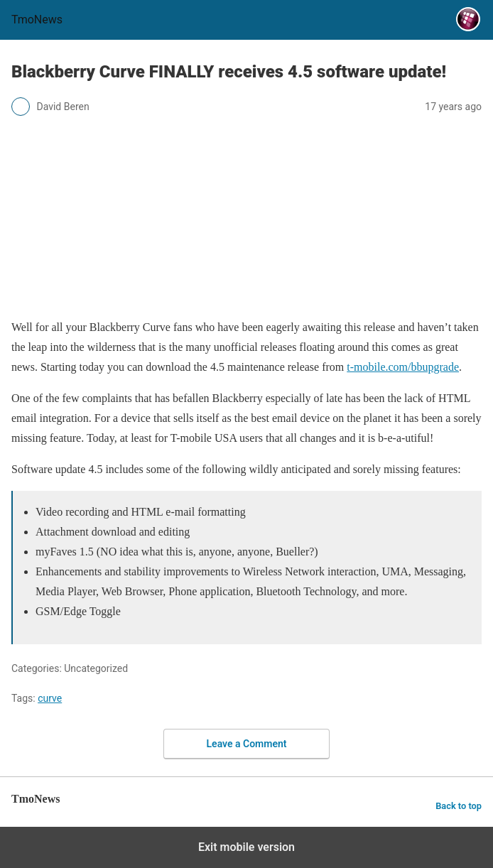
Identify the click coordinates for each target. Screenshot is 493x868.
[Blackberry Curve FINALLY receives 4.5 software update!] (246, 296)
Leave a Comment (247, 744)
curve (50, 698)
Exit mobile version (246, 847)
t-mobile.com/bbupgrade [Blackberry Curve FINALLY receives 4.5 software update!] (403, 367)
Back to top (459, 806)
